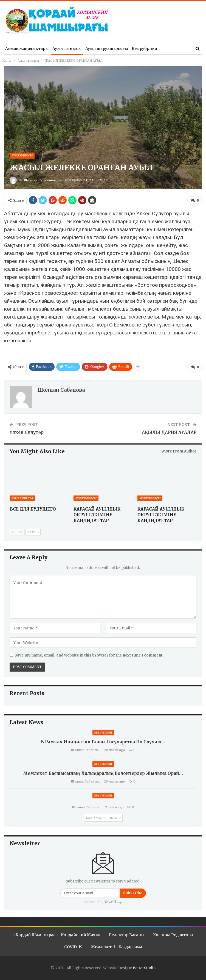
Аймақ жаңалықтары (27, 48)
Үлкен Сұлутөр (27, 432)
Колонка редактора (173, 935)
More (166, 48)
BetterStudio (144, 968)
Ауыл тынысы (67, 48)
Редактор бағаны (127, 935)
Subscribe (133, 893)
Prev (17, 532)
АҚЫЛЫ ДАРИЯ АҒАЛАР (169, 432)
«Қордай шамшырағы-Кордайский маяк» (57, 935)
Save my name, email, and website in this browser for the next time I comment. (89, 655)
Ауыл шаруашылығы (107, 48)
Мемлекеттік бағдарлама (117, 947)
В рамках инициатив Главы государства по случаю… (103, 742)
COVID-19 (73, 947)
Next (33, 532)
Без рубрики (144, 48)
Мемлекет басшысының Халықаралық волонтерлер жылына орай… (103, 773)
